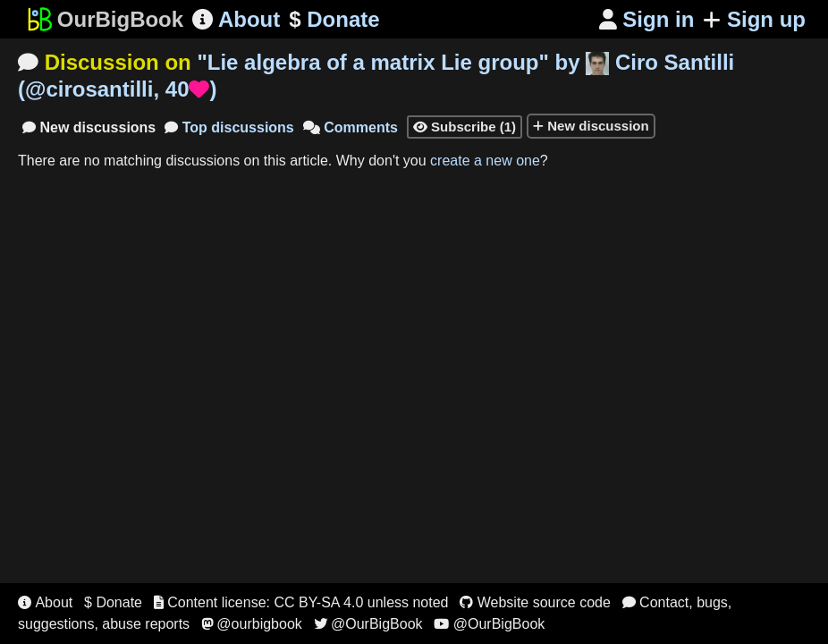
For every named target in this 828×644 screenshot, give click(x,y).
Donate (334, 20)
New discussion (591, 126)
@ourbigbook (252, 624)
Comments (351, 127)
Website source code (535, 602)
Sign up (754, 19)
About (236, 19)
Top (229, 127)
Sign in (647, 19)
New (89, 127)
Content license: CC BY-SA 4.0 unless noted (301, 602)
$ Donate (113, 602)
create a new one (485, 161)
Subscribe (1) (465, 127)
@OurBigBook (368, 624)
